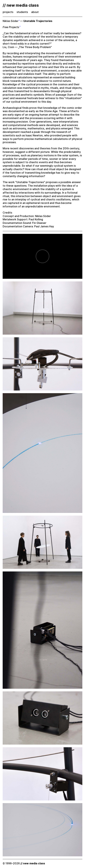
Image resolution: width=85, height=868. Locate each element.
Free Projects (11, 27)
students (22, 12)
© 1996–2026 (24, 863)
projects (8, 12)
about (35, 12)
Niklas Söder (11, 21)
